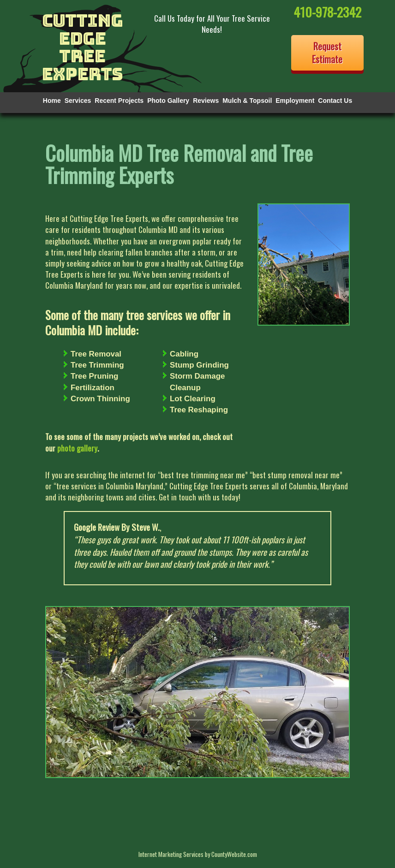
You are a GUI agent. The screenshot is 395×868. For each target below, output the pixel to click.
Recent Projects (119, 101)
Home (52, 101)
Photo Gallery (168, 101)
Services (78, 101)
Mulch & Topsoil (247, 101)
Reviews (206, 101)
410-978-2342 (327, 12)
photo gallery (77, 448)
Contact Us (335, 101)
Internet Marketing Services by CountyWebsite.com (198, 854)
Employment (295, 101)
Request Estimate (327, 53)
